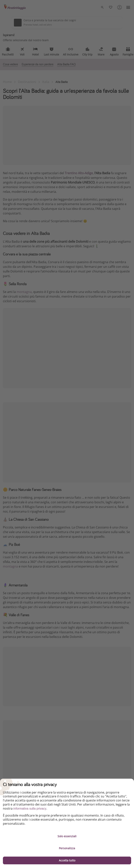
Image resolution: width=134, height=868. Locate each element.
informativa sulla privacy (30, 809)
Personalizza (67, 848)
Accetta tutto (67, 860)
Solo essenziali (67, 836)
